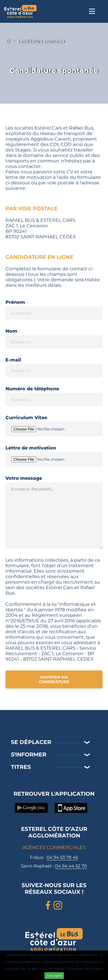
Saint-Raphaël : (54, 866)
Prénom (15, 302)
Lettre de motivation (31, 448)
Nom (11, 331)
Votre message (24, 478)
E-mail (13, 360)
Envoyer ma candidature (54, 679)
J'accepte (54, 976)
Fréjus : (54, 857)
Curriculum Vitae (26, 418)
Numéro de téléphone (32, 389)
